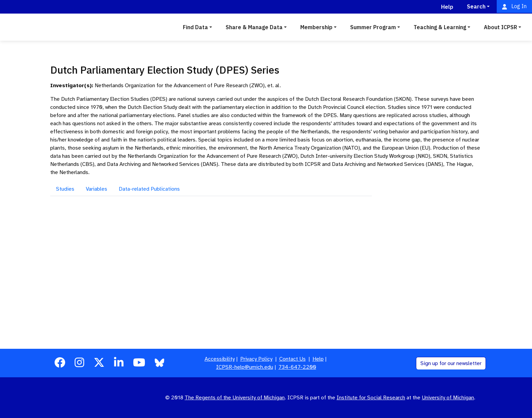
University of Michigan (448, 398)
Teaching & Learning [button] (440, 27)
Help (318, 359)
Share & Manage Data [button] (254, 27)
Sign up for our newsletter (451, 363)
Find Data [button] (195, 27)
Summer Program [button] (373, 27)
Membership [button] (316, 27)
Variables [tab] (97, 189)
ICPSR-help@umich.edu (245, 367)
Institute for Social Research (371, 398)
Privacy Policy (256, 359)
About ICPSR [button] (500, 27)
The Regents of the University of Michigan (235, 398)
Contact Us (292, 359)
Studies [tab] (65, 189)
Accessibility (220, 359)
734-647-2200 (297, 367)
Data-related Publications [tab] (149, 189)
